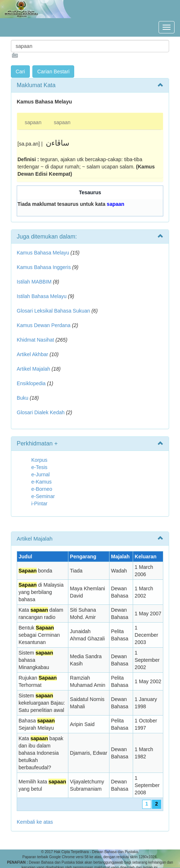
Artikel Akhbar (32, 354)
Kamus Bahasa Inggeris (44, 267)
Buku (23, 398)
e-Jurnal (41, 474)
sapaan (33, 122)
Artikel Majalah (33, 369)
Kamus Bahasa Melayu (44, 253)
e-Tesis (39, 467)
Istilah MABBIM (34, 282)
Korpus (39, 460)
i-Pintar (39, 504)
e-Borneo (42, 489)
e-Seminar (43, 496)
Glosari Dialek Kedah (41, 412)
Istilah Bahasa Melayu (42, 296)
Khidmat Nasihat (35, 340)
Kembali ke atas (35, 822)
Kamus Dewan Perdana (44, 325)
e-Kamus (41, 482)
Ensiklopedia (31, 383)
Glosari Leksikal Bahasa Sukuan (53, 311)
